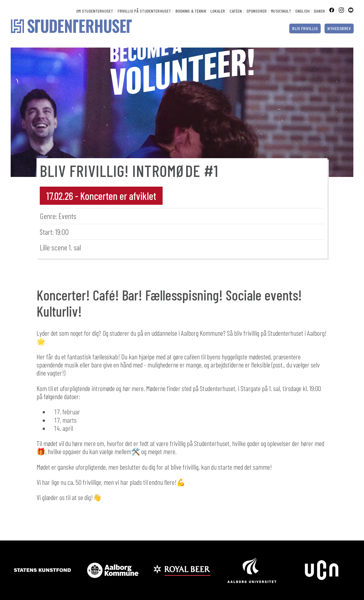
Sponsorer (257, 11)
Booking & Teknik (191, 11)
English (303, 11)
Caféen (236, 11)
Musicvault (281, 11)
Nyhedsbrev (339, 28)
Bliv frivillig (305, 28)
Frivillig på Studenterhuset (145, 11)
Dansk (319, 11)
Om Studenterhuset (95, 11)
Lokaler (218, 11)
